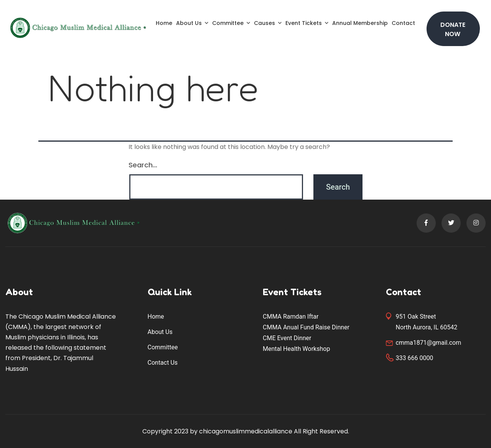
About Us (189, 23)
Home (164, 23)
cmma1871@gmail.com (429, 343)
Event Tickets (304, 23)
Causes (264, 23)
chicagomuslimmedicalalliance (246, 431)
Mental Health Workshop (296, 349)
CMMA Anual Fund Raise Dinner (306, 327)
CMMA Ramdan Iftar (291, 317)
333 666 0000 (415, 358)
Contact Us (163, 363)
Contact (403, 23)
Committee (228, 23)
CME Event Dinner (287, 338)
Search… (143, 165)
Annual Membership (360, 23)
